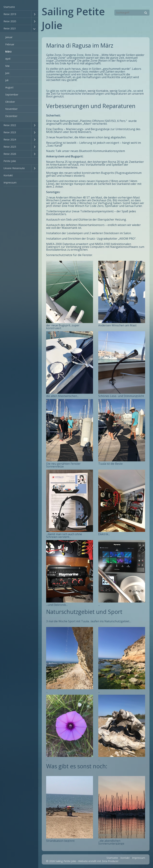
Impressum (10, 183)
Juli (7, 80)
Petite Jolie (10, 161)
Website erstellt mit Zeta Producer (98, 861)
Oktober (10, 102)
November (11, 109)
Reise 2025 (10, 147)
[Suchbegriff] (132, 13)
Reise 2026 (10, 154)
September (12, 95)
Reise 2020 (10, 21)
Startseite (9, 7)
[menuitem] (19, 7)
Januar (9, 37)
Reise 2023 (10, 132)
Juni (7, 73)
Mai (7, 66)
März (8, 52)
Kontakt (8, 175)
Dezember (11, 116)
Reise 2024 (10, 139)
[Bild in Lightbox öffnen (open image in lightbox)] (70, 292)
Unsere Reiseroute (14, 168)
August (9, 87)
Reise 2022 (10, 125)
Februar (10, 44)
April (8, 59)
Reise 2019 (10, 14)
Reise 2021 (10, 28)
